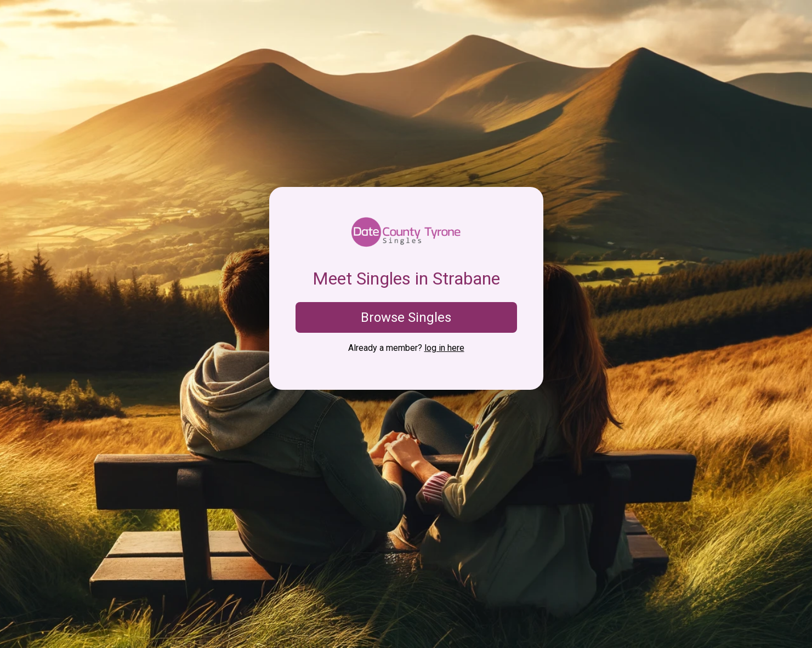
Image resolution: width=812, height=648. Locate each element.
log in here (444, 348)
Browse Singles (406, 317)
